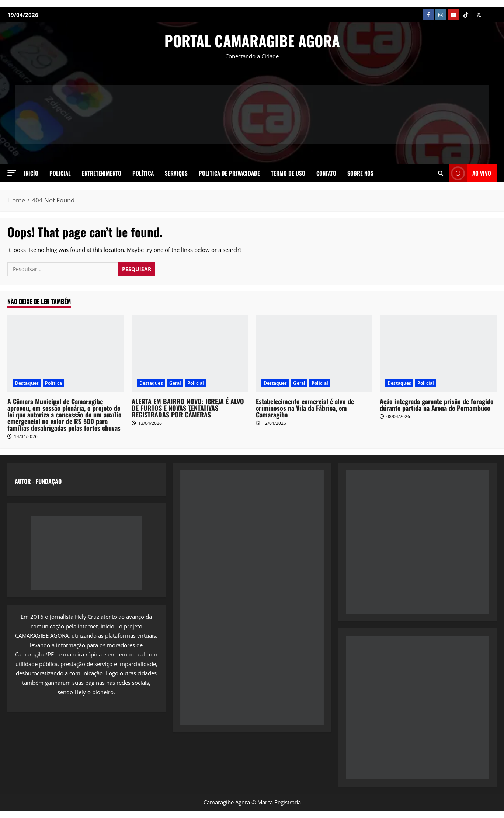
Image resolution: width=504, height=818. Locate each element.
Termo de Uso (288, 173)
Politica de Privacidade (229, 173)
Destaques (27, 383)
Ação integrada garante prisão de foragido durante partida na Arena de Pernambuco (437, 405)
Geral (175, 383)
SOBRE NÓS (360, 173)
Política (143, 173)
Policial (60, 173)
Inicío (31, 173)
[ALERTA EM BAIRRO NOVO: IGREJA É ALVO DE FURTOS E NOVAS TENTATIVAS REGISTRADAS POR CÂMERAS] (190, 353)
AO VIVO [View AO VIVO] (470, 173)
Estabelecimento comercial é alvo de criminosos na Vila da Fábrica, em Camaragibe (305, 408)
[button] (12, 173)
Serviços (176, 173)
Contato (326, 173)
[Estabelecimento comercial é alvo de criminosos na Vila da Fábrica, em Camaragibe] (314, 353)
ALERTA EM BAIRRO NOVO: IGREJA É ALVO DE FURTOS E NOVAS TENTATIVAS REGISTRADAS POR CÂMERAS (188, 408)
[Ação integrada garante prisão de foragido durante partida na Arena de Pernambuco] (438, 353)
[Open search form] (441, 173)
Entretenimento (102, 173)
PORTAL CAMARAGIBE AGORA (252, 41)
